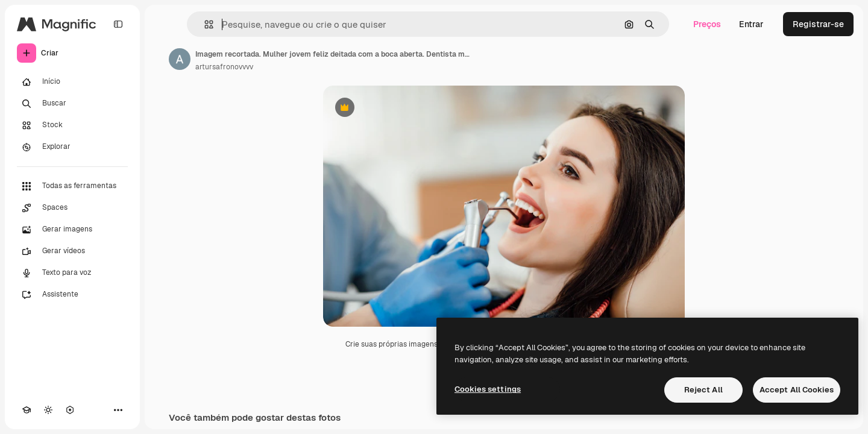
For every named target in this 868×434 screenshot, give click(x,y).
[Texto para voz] (72, 273)
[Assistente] (72, 295)
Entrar (751, 24)
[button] (204, 24)
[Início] (72, 82)
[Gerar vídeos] (72, 251)
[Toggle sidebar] (118, 24)
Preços (707, 24)
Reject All (703, 390)
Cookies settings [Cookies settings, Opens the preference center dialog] (488, 389)
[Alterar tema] (48, 410)
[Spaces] (72, 208)
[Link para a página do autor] (180, 59)
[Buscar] (72, 104)
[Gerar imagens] (72, 230)
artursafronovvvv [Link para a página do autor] (224, 67)
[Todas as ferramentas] (72, 186)
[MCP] (70, 410)
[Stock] (72, 125)
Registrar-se (818, 24)
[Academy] (27, 410)
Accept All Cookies (797, 390)
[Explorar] (72, 147)
